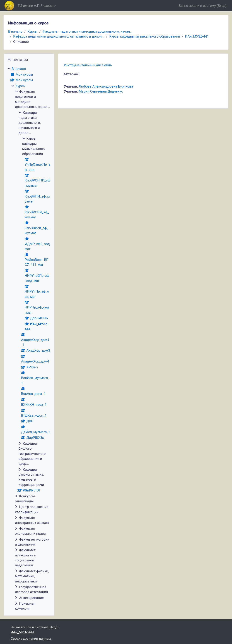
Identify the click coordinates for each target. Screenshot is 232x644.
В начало (15, 31)
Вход (222, 6)
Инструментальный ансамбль (88, 65)
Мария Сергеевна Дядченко (101, 91)
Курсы (32, 31)
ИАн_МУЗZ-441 (197, 36)
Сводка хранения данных (31, 639)
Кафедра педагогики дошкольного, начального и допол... (59, 36)
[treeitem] (29, 339)
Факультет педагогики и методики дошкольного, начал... (87, 31)
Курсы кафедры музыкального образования (145, 36)
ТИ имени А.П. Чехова (35, 6)
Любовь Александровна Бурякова (106, 86)
